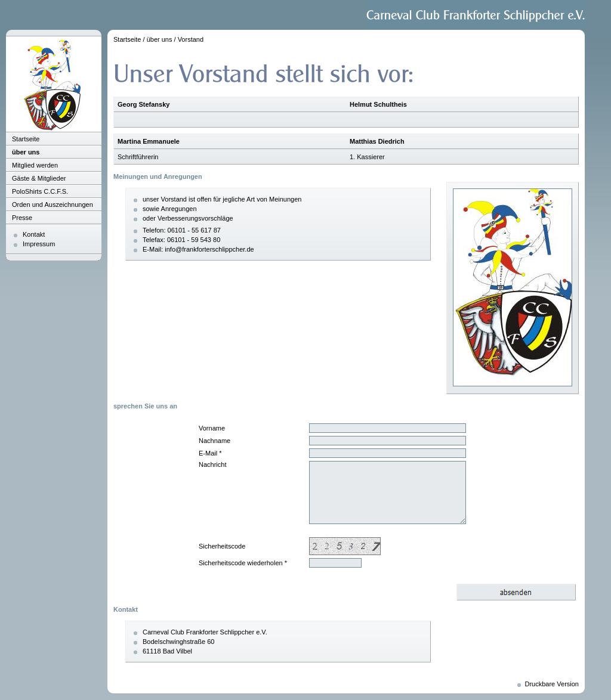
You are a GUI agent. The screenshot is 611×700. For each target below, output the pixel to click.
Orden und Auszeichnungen (53, 205)
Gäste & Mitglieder (39, 178)
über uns (26, 152)
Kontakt (34, 234)
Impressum (39, 244)
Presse (22, 218)
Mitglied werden (35, 165)
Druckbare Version (552, 684)
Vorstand (191, 39)
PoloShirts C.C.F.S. (40, 191)
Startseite (26, 139)
